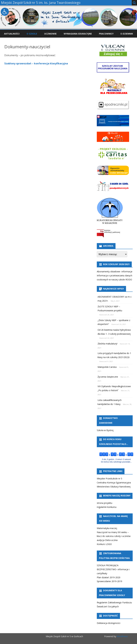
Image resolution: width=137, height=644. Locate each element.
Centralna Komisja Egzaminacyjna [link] (114, 483)
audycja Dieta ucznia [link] (107, 540)
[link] (5, 12)
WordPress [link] (122, 636)
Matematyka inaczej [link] (107, 528)
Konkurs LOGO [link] (104, 544)
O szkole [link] (32, 34)
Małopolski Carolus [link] (107, 367)
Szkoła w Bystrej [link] (105, 430)
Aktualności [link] (12, 34)
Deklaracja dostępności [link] (109, 623)
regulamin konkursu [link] (107, 507)
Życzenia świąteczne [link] (108, 377)
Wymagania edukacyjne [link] (78, 34)
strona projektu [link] (105, 503)
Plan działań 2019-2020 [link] (109, 577)
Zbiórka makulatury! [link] (107, 344)
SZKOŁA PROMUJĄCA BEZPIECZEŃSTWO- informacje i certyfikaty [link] (113, 569)
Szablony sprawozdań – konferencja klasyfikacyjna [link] (36, 63)
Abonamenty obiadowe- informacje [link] (115, 271)
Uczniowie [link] (50, 34)
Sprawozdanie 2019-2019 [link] (109, 581)
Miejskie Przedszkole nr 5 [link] (109, 479)
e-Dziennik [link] (127, 34)
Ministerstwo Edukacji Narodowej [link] (114, 487)
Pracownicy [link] (106, 34)
